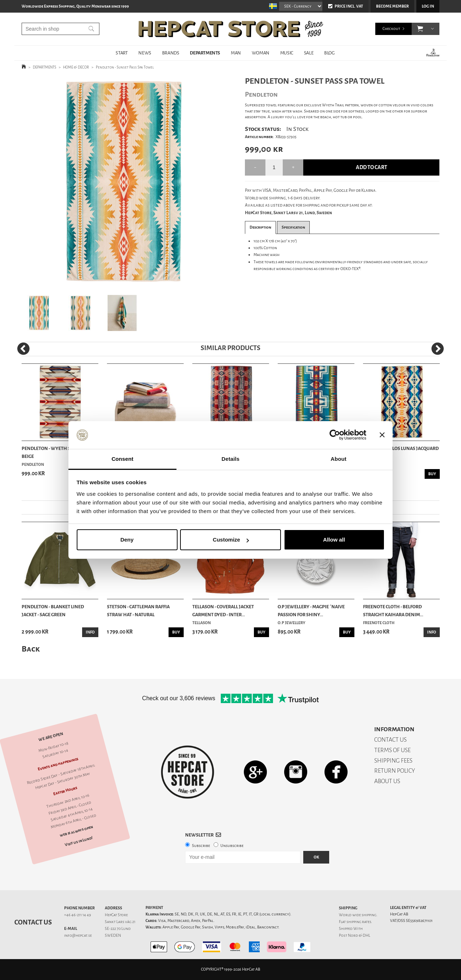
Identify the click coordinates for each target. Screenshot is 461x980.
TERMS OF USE (392, 750)
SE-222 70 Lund (118, 929)
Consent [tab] (123, 459)
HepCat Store (116, 915)
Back (31, 649)
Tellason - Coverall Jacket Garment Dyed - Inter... (223, 611)
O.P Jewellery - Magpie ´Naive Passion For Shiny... (311, 611)
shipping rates (359, 922)
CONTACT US (390, 740)
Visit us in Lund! (79, 841)
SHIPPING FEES (393, 761)
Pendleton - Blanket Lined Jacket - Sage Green (53, 611)
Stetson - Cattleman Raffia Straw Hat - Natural (138, 611)
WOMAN (261, 53)
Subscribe (201, 846)
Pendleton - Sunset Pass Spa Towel (125, 67)
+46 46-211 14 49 (78, 915)
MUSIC (287, 53)
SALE (309, 53)
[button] (420, 29)
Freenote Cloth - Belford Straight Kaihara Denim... (393, 611)
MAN (236, 53)
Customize (231, 540)
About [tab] (339, 459)
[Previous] (23, 349)
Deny (127, 540)
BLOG (329, 53)
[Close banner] (382, 435)
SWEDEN (113, 935)
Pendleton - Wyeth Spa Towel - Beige (58, 452)
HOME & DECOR (76, 67)
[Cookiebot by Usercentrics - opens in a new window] (335, 435)
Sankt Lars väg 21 (120, 922)
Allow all (334, 540)
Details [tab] (230, 459)
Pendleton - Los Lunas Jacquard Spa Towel (401, 452)
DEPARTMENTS (205, 53)
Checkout (391, 29)
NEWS (145, 53)
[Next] (438, 349)
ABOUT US (387, 781)
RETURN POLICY (395, 771)
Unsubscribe (232, 846)
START (122, 53)
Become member (392, 6)
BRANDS (171, 53)
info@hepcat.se (78, 935)
